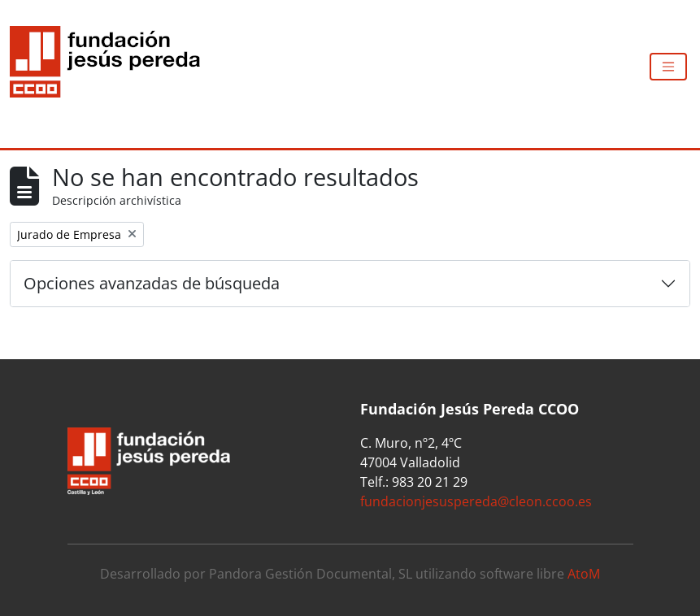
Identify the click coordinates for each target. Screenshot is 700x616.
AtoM (584, 574)
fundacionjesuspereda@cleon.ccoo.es (476, 501)
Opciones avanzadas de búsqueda (152, 283)
